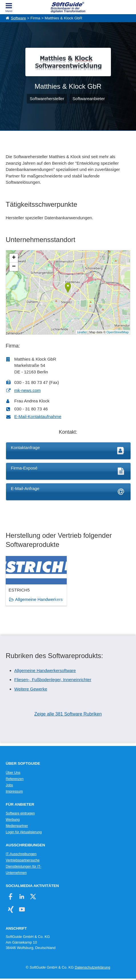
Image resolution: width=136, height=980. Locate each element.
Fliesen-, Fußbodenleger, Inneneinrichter (53, 680)
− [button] (14, 267)
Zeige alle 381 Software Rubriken (68, 714)
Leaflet (82, 332)
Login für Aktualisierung (24, 832)
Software (18, 18)
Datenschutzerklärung (92, 967)
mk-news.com (28, 390)
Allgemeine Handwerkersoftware (45, 670)
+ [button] (14, 258)
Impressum (14, 791)
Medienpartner (17, 826)
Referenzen (15, 779)
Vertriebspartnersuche (23, 860)
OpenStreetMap (117, 332)
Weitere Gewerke (31, 689)
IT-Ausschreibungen (21, 854)
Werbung (13, 820)
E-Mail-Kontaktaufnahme (38, 416)
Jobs (9, 785)
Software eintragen (20, 813)
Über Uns (13, 773)
